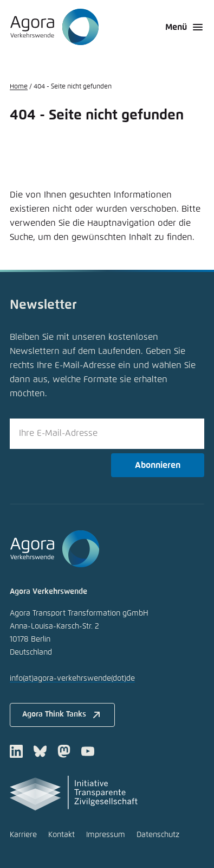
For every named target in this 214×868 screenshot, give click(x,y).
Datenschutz (158, 835)
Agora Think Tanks (63, 715)
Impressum (106, 835)
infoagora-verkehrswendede (72, 679)
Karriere (23, 835)
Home (19, 87)
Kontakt (61, 835)
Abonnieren (158, 465)
